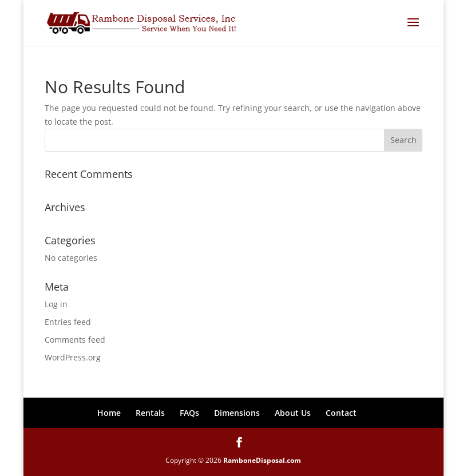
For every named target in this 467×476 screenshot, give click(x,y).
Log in (56, 304)
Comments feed (75, 340)
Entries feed (68, 322)
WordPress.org (73, 357)
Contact (341, 413)
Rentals (150, 413)
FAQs (189, 413)
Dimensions (237, 413)
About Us (293, 413)
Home (109, 413)
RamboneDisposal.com (262, 460)
